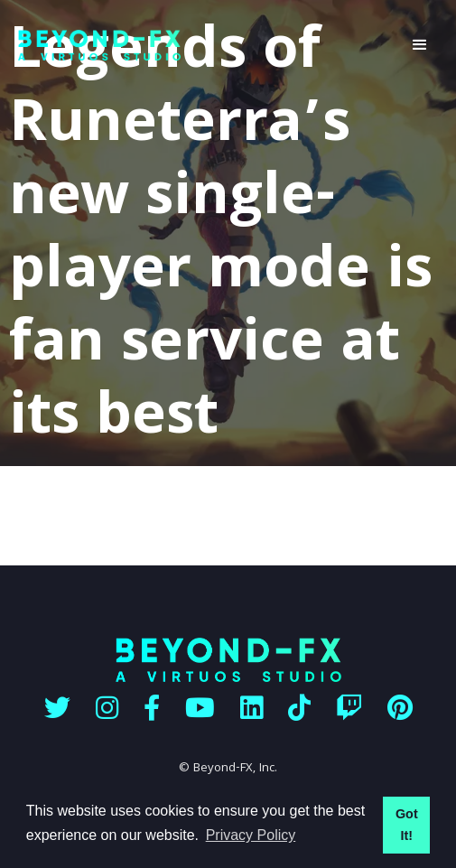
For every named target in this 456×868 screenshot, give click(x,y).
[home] (201, 46)
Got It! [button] (407, 825)
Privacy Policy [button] (251, 835)
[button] (420, 45)
